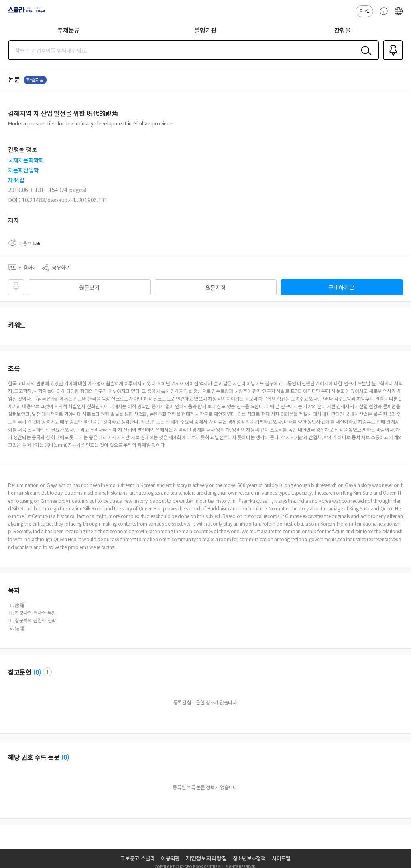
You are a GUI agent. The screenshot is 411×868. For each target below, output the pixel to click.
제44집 (16, 180)
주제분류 (68, 30)
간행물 (343, 30)
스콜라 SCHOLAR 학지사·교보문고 (24, 12)
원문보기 (89, 287)
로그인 (364, 11)
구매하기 (339, 287)
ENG (399, 15)
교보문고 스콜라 (138, 858)
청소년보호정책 (249, 858)
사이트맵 (281, 858)
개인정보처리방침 (206, 858)
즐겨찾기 (391, 59)
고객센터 (382, 15)
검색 (364, 57)
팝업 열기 (47, 672)
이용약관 (170, 858)
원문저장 (216, 287)
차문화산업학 (23, 170)
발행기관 (206, 30)
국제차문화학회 (26, 160)
